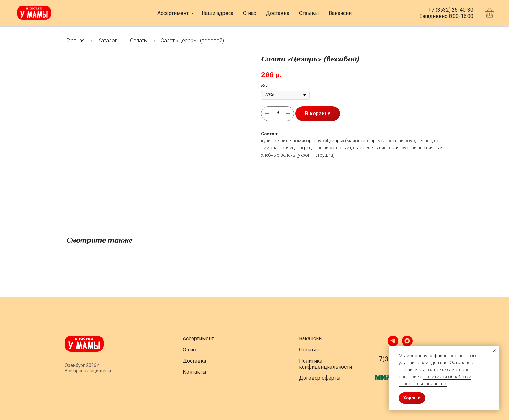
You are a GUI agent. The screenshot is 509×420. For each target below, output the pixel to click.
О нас (250, 13)
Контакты (195, 372)
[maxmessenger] (407, 344)
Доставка (278, 13)
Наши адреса (217, 13)
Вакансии (340, 13)
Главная (75, 40)
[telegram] (393, 344)
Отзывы (309, 13)
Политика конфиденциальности (325, 364)
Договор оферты (320, 378)
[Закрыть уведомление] (494, 351)
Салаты (139, 40)
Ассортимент (174, 13)
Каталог (107, 40)
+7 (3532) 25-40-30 (451, 10)
